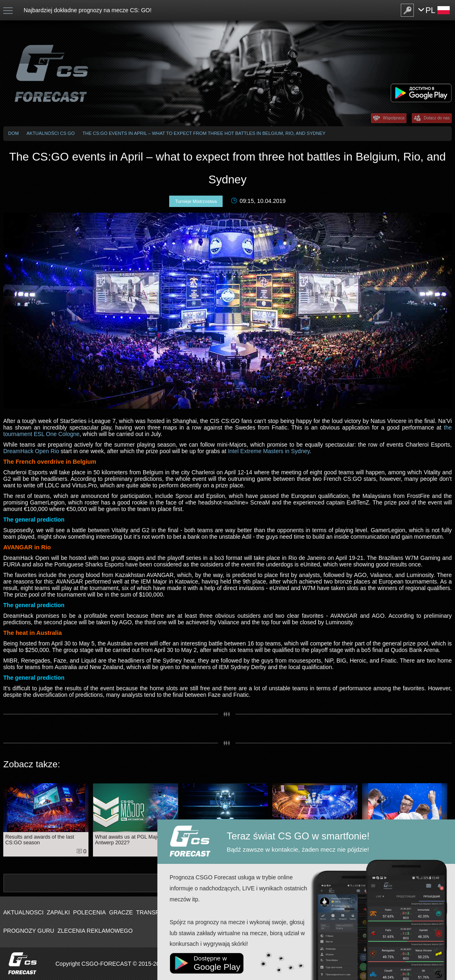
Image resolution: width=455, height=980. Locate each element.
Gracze (121, 912)
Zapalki (59, 912)
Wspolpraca (394, 118)
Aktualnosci (23, 912)
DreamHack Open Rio (31, 451)
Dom (13, 133)
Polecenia (89, 912)
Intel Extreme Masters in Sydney (269, 451)
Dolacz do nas (437, 118)
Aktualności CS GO (51, 133)
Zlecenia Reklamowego (95, 931)
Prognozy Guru (29, 931)
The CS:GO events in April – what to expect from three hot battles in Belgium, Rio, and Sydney (204, 133)
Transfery (154, 912)
